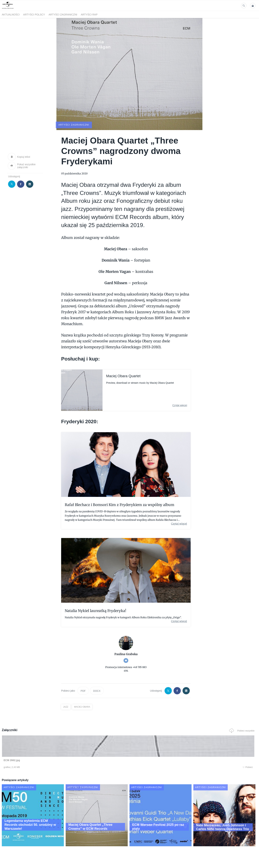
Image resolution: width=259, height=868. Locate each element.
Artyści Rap (89, 15)
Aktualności (11, 15)
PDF (83, 690)
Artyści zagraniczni (63, 15)
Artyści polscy (34, 15)
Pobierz (56, 768)
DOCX (97, 690)
